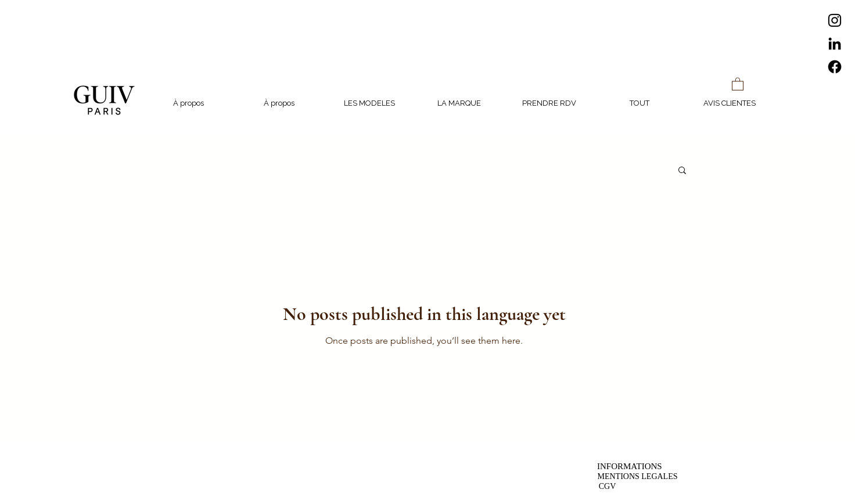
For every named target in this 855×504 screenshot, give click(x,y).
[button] (738, 84)
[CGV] (607, 486)
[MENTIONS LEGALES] (637, 476)
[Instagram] (835, 20)
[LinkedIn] (835, 44)
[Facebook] (835, 67)
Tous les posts (176, 169)
